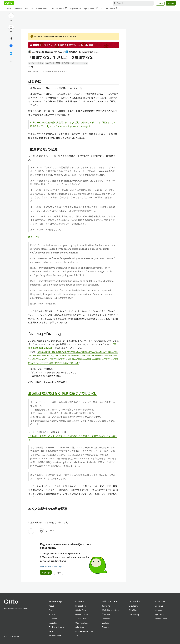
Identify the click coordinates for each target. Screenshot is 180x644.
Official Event (42, 8)
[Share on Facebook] (11, 46)
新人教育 (65, 63)
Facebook (106, 619)
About (51, 606)
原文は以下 (34, 237)
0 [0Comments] (52, 531)
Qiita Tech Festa (82, 623)
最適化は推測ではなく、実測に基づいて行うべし (62, 393)
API (77, 636)
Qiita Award (80, 627)
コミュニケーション (79, 63)
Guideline (53, 619)
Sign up (46, 572)
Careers (159, 610)
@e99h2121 (45, 52)
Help (51, 631)
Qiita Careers (91, 8)
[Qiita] (9, 3)
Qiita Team (133, 606)
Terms (51, 610)
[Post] (11, 38)
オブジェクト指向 (36, 63)
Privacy (52, 614)
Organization (76, 8)
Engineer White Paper (84, 631)
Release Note (81, 606)
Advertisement (55, 636)
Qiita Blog (159, 614)
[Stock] (11, 27)
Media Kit (53, 623)
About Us (159, 606)
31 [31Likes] (11, 21)
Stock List (29, 8)
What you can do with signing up (54, 566)
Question (18, 8)
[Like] (11, 16)
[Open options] (11, 61)
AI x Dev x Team (109, 8)
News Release (161, 619)
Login (160, 3)
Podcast (105, 627)
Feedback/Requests (57, 627)
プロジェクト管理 (53, 63)
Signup (171, 3)
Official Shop (134, 614)
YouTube (106, 623)
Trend (8, 8)
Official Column (59, 8)
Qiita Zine (133, 610)
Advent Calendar (82, 619)
